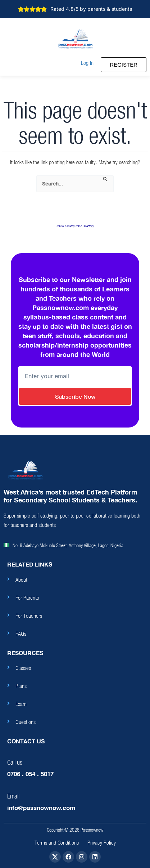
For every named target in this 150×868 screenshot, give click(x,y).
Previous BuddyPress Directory (75, 226)
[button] (87, 63)
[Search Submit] (106, 179)
